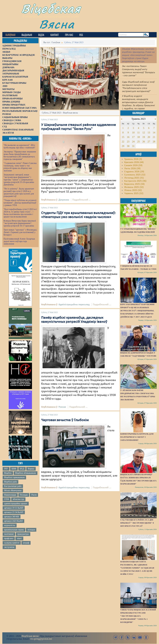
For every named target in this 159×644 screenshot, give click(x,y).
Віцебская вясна (30, 636)
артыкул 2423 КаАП (13, 521)
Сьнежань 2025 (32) (135, 175)
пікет (19, 538)
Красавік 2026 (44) (134, 162)
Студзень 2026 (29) (134, 172)
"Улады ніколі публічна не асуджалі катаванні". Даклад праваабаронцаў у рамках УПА (20, 203)
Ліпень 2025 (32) (133, 190)
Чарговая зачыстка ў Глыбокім (65, 420)
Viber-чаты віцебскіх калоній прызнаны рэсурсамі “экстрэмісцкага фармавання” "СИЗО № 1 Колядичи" (138, 616)
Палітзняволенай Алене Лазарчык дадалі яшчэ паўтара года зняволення (19, 241)
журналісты (10, 525)
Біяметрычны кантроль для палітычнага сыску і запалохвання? (137, 437)
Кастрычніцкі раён (13, 486)
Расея (34, 495)
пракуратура (23, 534)
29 (123, 146)
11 (138, 133)
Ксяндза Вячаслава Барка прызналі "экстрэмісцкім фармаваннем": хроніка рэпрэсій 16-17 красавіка (20, 223)
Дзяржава (64, 200)
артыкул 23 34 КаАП (14, 512)
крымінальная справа (14, 530)
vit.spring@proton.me (41, 639)
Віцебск (8, 473)
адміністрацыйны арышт (16, 504)
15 (123, 137)
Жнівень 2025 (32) (134, 187)
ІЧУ (6, 469)
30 (128, 146)
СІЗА (7, 499)
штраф (26, 543)
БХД (22, 469)
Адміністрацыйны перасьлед (74, 305)
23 (128, 142)
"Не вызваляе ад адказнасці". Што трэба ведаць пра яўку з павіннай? (19, 146)
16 (128, 137)
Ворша (31, 469)
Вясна (57, 24)
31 (133, 146)
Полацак (24, 495)
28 (154, 142)
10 (133, 133)
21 (154, 137)
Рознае (62, 407)
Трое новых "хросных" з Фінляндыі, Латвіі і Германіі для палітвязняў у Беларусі (20, 232)
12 (144, 133)
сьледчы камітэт (12, 543)
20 (149, 137)
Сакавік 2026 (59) (133, 165)
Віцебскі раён (10, 482)
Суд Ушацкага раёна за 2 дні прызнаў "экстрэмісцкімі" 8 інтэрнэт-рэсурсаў (137, 523)
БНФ (14, 469)
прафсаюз (9, 538)
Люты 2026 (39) (132, 169)
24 (133, 142)
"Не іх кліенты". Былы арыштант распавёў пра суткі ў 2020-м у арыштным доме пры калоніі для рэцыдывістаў (19, 192)
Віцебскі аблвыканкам (25, 473)
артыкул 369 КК (12, 517)
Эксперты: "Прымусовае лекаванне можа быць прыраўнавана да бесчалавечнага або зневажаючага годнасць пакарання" (20, 155)
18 (139, 137)
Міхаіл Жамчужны (13, 490)
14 (154, 133)
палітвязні (9, 534)
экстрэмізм (9, 547)
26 (144, 142)
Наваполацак (10, 495)
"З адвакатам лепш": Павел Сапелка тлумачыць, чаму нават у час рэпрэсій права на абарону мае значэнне (20, 167)
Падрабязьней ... (81, 200)
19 (144, 137)
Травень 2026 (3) (133, 159)
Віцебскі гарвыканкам (14, 477)
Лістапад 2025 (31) (134, 178)
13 (149, 133)
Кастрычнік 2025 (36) (135, 181)
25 (139, 142)
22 (123, 142)
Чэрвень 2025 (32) (134, 193)
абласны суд (18, 499)
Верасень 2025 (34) (134, 184)
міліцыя (31, 530)
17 (133, 137)
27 (149, 142)
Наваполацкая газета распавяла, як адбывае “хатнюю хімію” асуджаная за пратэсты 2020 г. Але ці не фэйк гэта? (137, 568)
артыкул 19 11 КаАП (14, 508)
